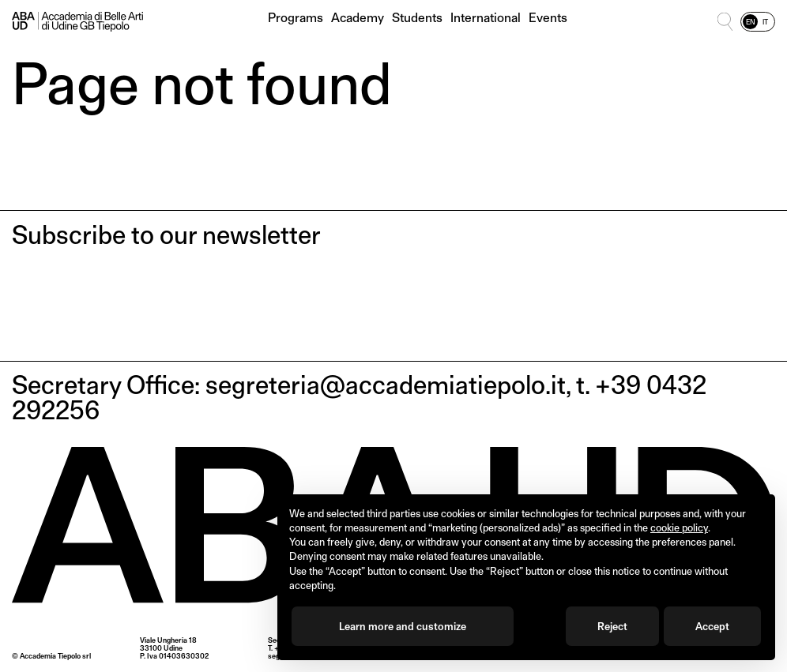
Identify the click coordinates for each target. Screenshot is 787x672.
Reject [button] (612, 626)
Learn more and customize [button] (403, 626)
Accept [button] (712, 626)
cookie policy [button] (679, 527)
